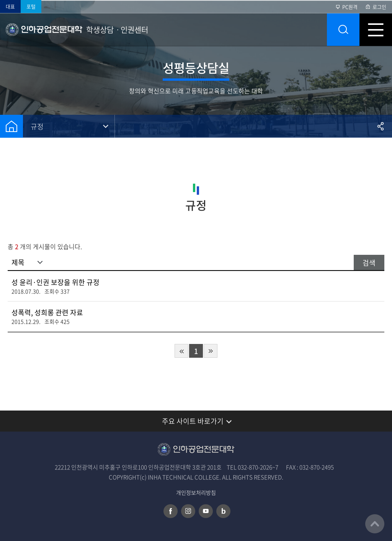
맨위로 (375, 524)
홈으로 (11, 126)
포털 (31, 6)
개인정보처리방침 (196, 493)
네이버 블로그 (223, 511)
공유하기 (381, 126)
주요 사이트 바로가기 (193, 421)
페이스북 (171, 511)
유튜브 (206, 511)
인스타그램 (188, 511)
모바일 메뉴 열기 (376, 30)
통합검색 (343, 30)
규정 (37, 126)
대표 (10, 6)
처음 (181, 351)
